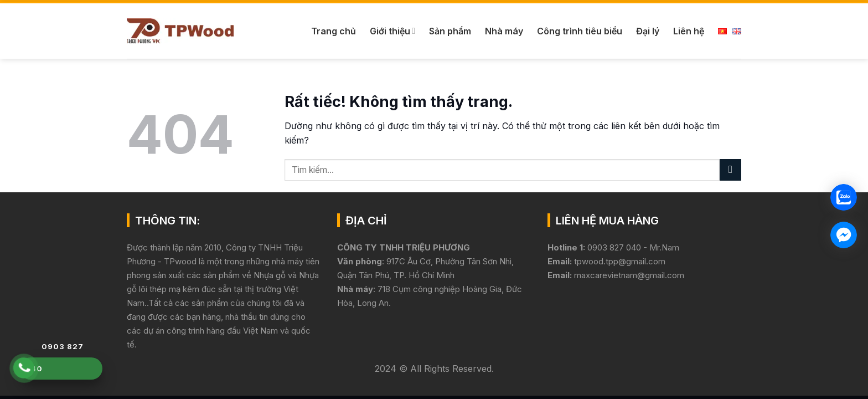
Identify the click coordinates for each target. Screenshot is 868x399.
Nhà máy (504, 31)
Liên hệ (689, 31)
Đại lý (648, 31)
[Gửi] (730, 170)
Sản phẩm (450, 31)
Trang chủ (334, 31)
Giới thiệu (392, 31)
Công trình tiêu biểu (580, 31)
